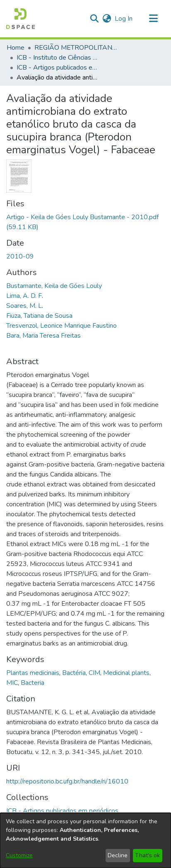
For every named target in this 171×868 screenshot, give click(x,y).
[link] (62, 811)
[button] (20, 19)
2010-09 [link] (20, 256)
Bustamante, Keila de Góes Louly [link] (54, 286)
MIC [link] (12, 683)
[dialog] (85, 840)
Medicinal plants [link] (126, 673)
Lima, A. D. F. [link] (25, 296)
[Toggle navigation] (153, 19)
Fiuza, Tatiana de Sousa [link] (39, 316)
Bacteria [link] (33, 683)
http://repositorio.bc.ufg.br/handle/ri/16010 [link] (67, 781)
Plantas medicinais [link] (33, 673)
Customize (19, 855)
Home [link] (16, 48)
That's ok (147, 855)
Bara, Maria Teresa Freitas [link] (43, 336)
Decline (118, 855)
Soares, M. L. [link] (25, 306)
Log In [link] (124, 19)
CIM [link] (94, 673)
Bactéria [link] (74, 673)
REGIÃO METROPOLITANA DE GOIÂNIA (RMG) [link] (76, 48)
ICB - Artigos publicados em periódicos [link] (58, 68)
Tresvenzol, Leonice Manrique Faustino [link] (61, 326)
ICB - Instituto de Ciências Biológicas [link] (58, 58)
